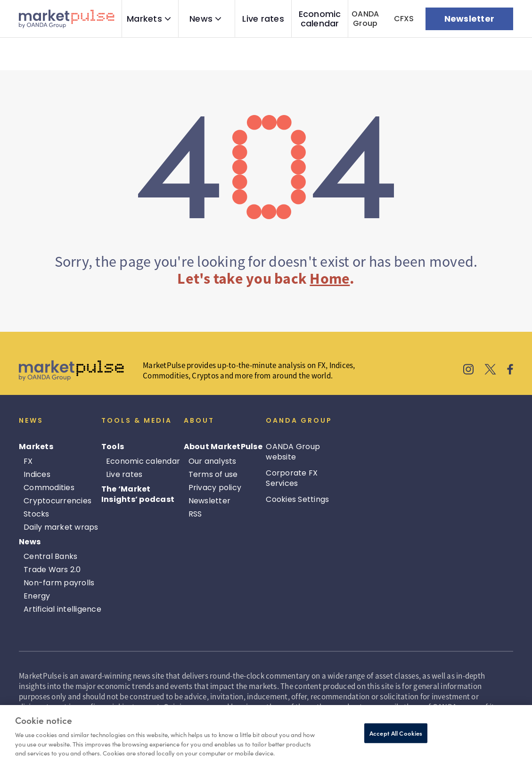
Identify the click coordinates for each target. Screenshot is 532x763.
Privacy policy (215, 488)
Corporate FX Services (292, 478)
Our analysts (213, 461)
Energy (37, 596)
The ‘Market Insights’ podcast (138, 494)
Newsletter (210, 501)
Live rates (263, 19)
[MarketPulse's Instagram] (469, 370)
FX (28, 461)
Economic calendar (320, 19)
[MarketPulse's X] (491, 370)
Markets (144, 19)
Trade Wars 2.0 (52, 570)
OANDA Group (365, 19)
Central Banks (50, 556)
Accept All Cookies (396, 733)
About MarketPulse (223, 447)
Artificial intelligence (62, 609)
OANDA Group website (293, 452)
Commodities (49, 488)
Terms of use (213, 474)
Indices (37, 474)
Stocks (37, 514)
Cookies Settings (297, 499)
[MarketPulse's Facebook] (510, 370)
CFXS (404, 19)
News (201, 19)
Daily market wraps (61, 527)
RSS (195, 514)
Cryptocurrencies (57, 501)
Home (330, 279)
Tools (113, 447)
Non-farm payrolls (59, 583)
